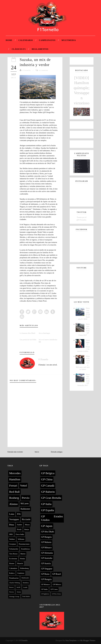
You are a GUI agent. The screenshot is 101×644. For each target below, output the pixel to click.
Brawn (11, 587)
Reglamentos (40, 49)
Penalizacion (14, 578)
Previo (26, 498)
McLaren (25, 504)
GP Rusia (45, 574)
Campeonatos (47, 40)
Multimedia (69, 40)
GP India (44, 589)
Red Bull (14, 492)
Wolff (18, 587)
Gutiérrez (21, 573)
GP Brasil (57, 574)
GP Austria (46, 563)
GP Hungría (46, 537)
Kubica (12, 573)
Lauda (25, 587)
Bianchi (20, 563)
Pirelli (19, 529)
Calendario (26, 40)
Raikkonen (25, 509)
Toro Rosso (13, 554)
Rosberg (14, 498)
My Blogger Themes (88, 640)
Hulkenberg (24, 568)
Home (9, 40)
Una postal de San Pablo (28, 340)
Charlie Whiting (15, 583)
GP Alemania (47, 553)
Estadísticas (25, 549)
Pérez (12, 525)
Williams (21, 539)
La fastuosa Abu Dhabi (27, 333)
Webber (12, 539)
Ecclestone (13, 559)
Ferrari (13, 486)
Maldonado (25, 578)
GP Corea (54, 589)
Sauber (20, 525)
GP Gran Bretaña (51, 498)
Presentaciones (24, 544)
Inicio (37, 452)
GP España (48, 510)
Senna (19, 592)
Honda (22, 559)
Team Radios (26, 596)
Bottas (27, 529)
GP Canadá (48, 486)
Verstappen (14, 519)
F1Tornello (27, 70)
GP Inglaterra (45, 594)
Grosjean (13, 544)
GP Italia (46, 504)
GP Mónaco (46, 548)
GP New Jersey (56, 594)
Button (23, 554)
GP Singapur (47, 569)
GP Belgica (48, 473)
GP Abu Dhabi (48, 532)
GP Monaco (46, 584)
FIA (19, 514)
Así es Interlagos (44, 333)
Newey (12, 592)
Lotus (12, 514)
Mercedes (15, 473)
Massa (27, 525)
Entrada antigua (57, 452)
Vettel (23, 486)
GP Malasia (46, 542)
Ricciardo (26, 519)
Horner (12, 563)
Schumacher (14, 549)
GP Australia (47, 558)
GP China (47, 479)
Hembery (26, 583)
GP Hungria (46, 579)
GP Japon (47, 526)
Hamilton (15, 479)
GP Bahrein (48, 492)
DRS (11, 534)
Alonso (13, 504)
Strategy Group (14, 597)
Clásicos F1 (19, 49)
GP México (57, 584)
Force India (20, 534)
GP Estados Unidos (52, 518)
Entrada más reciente (15, 452)
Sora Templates (71, 640)
